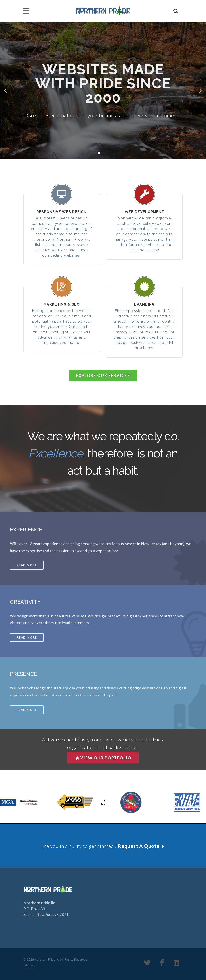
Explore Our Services (103, 375)
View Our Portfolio (104, 758)
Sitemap (29, 965)
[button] (6, 91)
